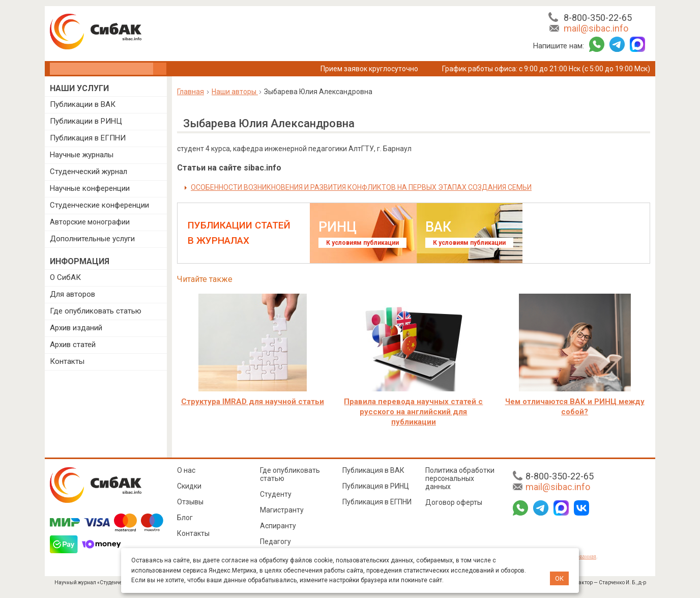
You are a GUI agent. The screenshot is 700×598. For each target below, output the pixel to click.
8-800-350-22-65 (598, 18)
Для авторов (72, 294)
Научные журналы (82, 155)
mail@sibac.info (596, 28)
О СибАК (65, 277)
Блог (185, 518)
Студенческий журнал (89, 172)
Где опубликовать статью (96, 311)
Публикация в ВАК (373, 470)
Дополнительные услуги (92, 239)
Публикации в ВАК (83, 104)
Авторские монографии (90, 222)
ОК (559, 578)
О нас (186, 470)
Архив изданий (76, 328)
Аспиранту (278, 526)
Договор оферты (454, 502)
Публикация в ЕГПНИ (88, 138)
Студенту (276, 494)
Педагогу (275, 542)
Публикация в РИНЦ (376, 486)
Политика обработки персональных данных (460, 478)
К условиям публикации (362, 243)
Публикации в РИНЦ (86, 121)
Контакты (67, 361)
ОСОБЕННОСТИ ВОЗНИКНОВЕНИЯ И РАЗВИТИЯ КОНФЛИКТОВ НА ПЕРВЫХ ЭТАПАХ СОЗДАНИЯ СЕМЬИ (361, 187)
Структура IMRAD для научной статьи (253, 402)
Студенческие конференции (99, 205)
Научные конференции (90, 188)
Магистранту (282, 510)
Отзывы (190, 502)
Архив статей (73, 345)
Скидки (189, 486)
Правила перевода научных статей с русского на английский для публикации (413, 412)
